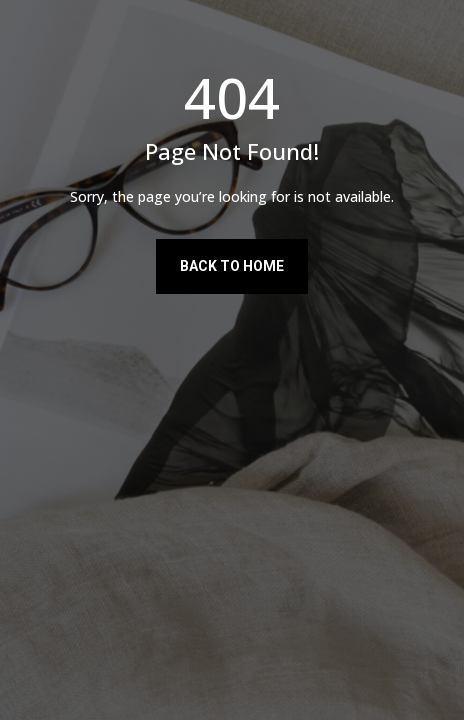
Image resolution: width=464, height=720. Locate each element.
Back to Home (232, 266)
